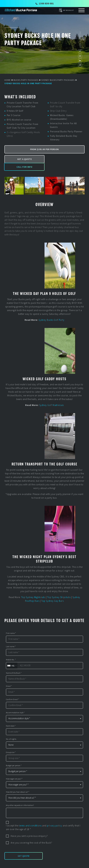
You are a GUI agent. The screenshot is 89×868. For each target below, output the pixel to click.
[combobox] (12, 658)
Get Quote (24, 848)
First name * (11, 626)
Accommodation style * (15, 705)
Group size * (11, 745)
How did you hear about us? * (18, 784)
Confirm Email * (13, 692)
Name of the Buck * (14, 665)
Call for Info (65, 159)
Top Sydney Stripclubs (59, 590)
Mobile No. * (11, 652)
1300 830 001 (45, 3)
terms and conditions (30, 818)
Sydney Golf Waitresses (51, 398)
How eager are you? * (14, 771)
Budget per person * (14, 758)
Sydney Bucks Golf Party (51, 312)
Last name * (11, 639)
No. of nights (11, 732)
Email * (9, 679)
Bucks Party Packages (26, 80)
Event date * (11, 718)
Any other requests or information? (20, 798)
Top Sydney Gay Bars (53, 593)
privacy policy (55, 818)
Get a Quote (24, 159)
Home (7, 80)
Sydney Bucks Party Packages (58, 80)
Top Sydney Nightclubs (33, 590)
